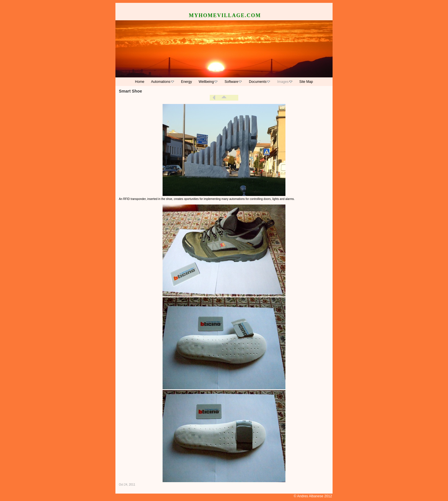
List (224, 98)
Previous (214, 98)
